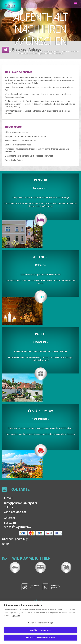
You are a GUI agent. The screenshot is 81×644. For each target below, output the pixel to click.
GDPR (5, 544)
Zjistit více (16, 615)
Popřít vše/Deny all (41, 630)
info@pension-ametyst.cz (21, 503)
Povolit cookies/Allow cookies (40, 637)
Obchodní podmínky (15, 539)
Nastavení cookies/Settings (40, 623)
